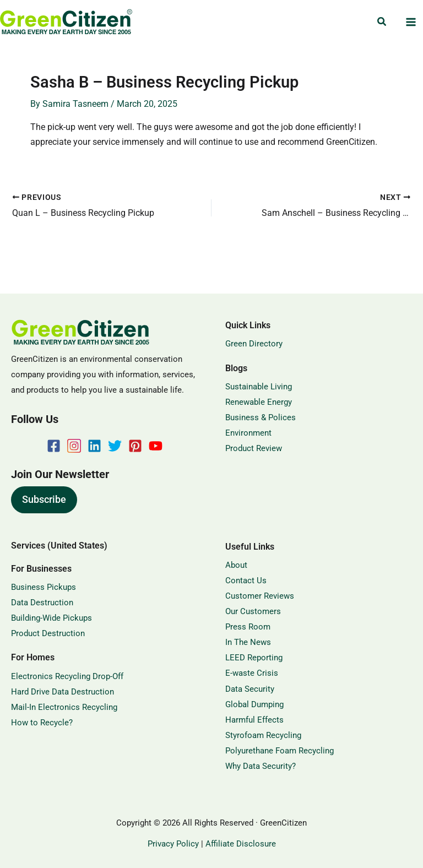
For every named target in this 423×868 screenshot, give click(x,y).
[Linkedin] (94, 446)
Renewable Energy (259, 402)
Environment (248, 433)
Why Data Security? (261, 766)
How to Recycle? (42, 723)
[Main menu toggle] (411, 22)
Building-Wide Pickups (51, 618)
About (236, 565)
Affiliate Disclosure (241, 844)
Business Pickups (44, 587)
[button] (382, 22)
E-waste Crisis (252, 673)
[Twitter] (115, 446)
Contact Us (246, 581)
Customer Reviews (260, 596)
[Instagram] (74, 446)
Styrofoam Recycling (263, 735)
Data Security (250, 689)
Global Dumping (254, 704)
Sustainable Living (259, 387)
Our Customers (253, 611)
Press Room (248, 627)
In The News (248, 642)
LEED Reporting (254, 658)
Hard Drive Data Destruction (63, 692)
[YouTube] (156, 446)
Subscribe (44, 499)
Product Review (254, 448)
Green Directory (254, 344)
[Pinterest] (135, 446)
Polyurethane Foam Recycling (280, 751)
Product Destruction (48, 633)
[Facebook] (54, 446)
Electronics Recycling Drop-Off (67, 676)
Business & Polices (261, 417)
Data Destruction (42, 603)
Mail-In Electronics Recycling (64, 707)
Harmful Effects (254, 720)
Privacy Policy (173, 844)
